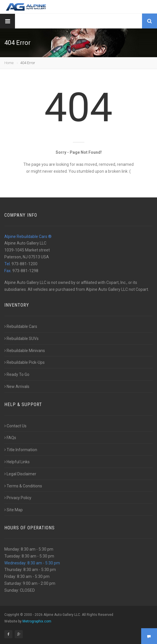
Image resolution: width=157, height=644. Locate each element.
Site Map (14, 510)
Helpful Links (17, 462)
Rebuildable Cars (21, 326)
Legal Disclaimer (20, 474)
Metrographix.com (37, 621)
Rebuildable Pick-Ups (24, 362)
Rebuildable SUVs (21, 339)
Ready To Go (17, 374)
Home (9, 63)
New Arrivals (17, 387)
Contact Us (15, 426)
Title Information (21, 450)
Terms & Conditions (23, 486)
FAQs (10, 438)
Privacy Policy (18, 498)
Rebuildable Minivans (25, 351)
